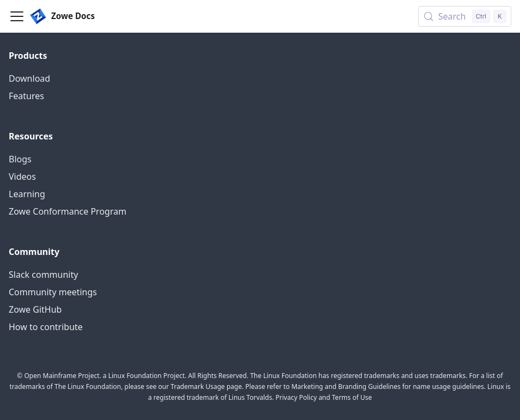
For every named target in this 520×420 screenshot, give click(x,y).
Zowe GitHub (35, 309)
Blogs (20, 159)
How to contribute (46, 327)
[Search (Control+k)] (465, 16)
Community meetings (53, 292)
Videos (22, 176)
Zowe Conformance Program (68, 211)
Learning (27, 194)
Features (26, 96)
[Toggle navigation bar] (17, 16)
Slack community (43, 275)
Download (29, 78)
